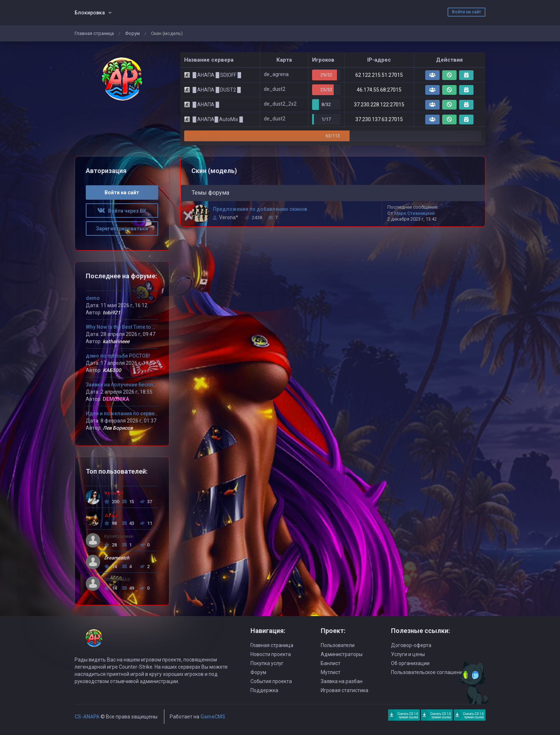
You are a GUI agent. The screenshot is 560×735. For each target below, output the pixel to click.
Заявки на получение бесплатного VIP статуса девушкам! (157, 385)
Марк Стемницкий (414, 213)
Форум (132, 33)
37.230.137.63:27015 (379, 119)
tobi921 (112, 313)
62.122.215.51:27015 (379, 75)
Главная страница (94, 33)
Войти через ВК (122, 211)
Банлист (331, 663)
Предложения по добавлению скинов (260, 209)
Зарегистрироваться (122, 229)
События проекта (271, 681)
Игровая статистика (345, 690)
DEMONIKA (116, 399)
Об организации (410, 663)
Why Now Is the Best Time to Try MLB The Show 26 (144, 327)
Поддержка (264, 690)
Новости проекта (271, 654)
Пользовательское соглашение (428, 672)
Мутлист (331, 672)
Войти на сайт (466, 12)
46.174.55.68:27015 (379, 90)
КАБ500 (112, 370)
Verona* (229, 217)
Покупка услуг (267, 663)
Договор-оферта (411, 645)
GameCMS (213, 717)
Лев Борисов (118, 428)
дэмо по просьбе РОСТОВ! (118, 356)
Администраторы (342, 654)
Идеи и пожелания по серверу (123, 413)
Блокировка (90, 13)
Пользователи (338, 645)
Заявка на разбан (342, 681)
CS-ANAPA (87, 717)
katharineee (116, 341)
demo (93, 298)
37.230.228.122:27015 (379, 105)
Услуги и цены (408, 654)
